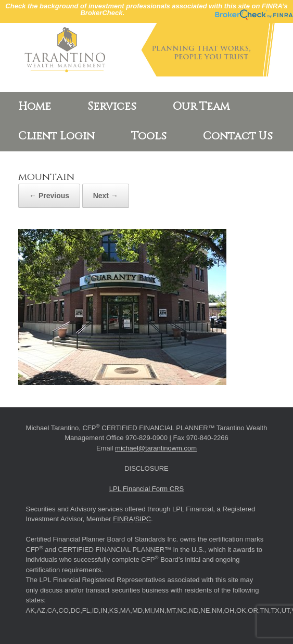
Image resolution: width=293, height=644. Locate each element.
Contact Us (238, 136)
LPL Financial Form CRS (146, 489)
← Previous (49, 196)
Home (35, 107)
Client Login (56, 136)
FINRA (123, 519)
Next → (106, 196)
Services (112, 107)
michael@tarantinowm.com (156, 448)
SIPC (143, 519)
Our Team (201, 107)
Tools (149, 136)
